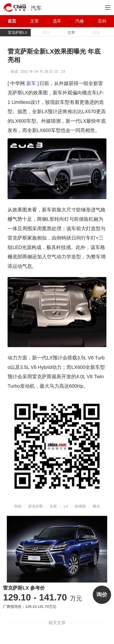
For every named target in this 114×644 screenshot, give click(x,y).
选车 (57, 21)
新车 (31, 83)
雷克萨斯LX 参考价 (24, 588)
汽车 (36, 8)
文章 (34, 21)
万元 (43, 598)
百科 (102, 21)
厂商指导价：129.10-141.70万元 (30, 607)
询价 (102, 595)
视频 (96, 33)
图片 (46, 33)
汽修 (80, 21)
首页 (12, 21)
